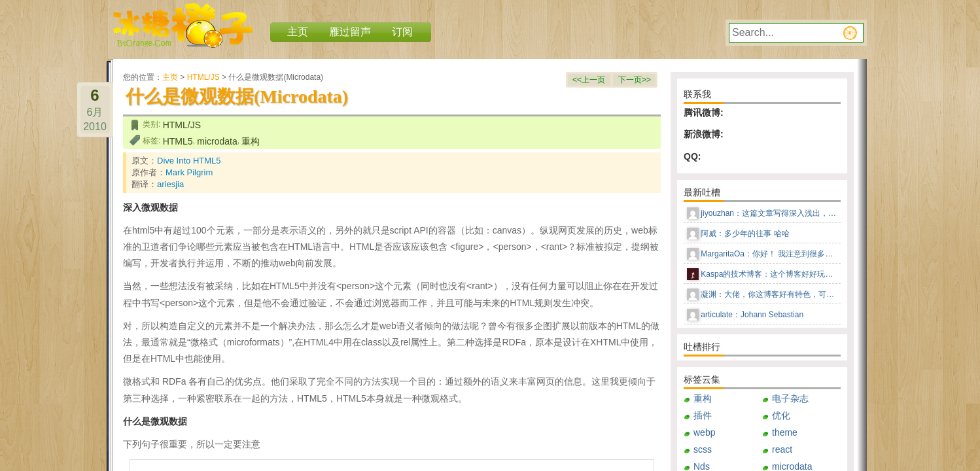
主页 (170, 77)
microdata (217, 141)
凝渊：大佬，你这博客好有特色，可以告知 (769, 294)
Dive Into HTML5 (189, 161)
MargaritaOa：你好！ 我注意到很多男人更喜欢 (769, 254)
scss (703, 449)
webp (704, 432)
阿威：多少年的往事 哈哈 (745, 234)
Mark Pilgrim (189, 172)
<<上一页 (589, 80)
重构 (251, 141)
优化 (781, 415)
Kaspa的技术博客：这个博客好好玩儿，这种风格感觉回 (769, 274)
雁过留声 (350, 32)
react (782, 449)
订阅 (402, 32)
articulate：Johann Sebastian (752, 315)
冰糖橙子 (183, 26)
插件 (703, 415)
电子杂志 (790, 398)
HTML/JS (203, 77)
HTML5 (178, 141)
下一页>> (635, 80)
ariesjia (170, 184)
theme (785, 432)
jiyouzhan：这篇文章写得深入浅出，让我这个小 (769, 213)
